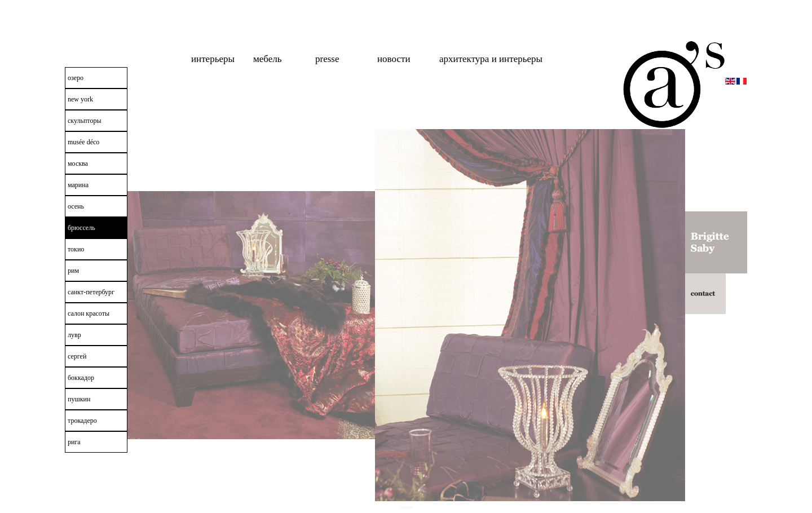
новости (394, 59)
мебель (268, 59)
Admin (407, 507)
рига (74, 442)
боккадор (81, 378)
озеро (76, 78)
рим (73, 271)
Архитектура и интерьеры (491, 59)
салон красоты (89, 313)
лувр (74, 335)
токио (76, 249)
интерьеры (213, 59)
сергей (77, 356)
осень (76, 206)
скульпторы (85, 121)
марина (78, 185)
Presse (327, 59)
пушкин (79, 399)
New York (80, 99)
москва (78, 163)
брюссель (81, 228)
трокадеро (82, 421)
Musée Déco (83, 142)
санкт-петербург (91, 292)
